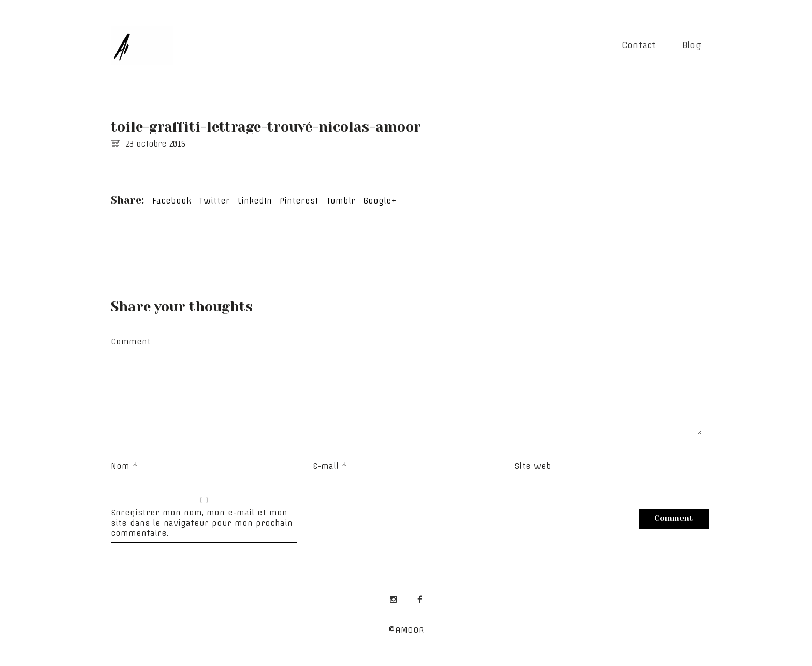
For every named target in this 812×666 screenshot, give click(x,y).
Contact (639, 45)
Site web (533, 466)
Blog (692, 45)
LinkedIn (255, 201)
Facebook (172, 201)
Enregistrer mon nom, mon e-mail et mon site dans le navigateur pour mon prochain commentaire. (202, 523)
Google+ (380, 201)
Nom (124, 466)
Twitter (214, 201)
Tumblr (341, 201)
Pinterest (299, 201)
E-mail (330, 466)
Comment (131, 342)
